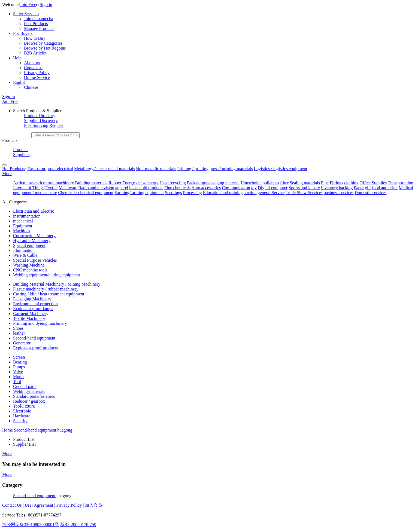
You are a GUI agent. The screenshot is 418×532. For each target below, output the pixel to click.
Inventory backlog (337, 188)
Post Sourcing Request (44, 125)
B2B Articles (35, 53)
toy (254, 188)
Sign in (46, 4)
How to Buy (35, 38)
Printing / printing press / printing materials (215, 169)
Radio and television (96, 188)
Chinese (31, 87)
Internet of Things (29, 188)
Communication (236, 188)
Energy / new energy (140, 183)
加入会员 (93, 505)
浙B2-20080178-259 (78, 525)
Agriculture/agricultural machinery (43, 183)
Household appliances (260, 183)
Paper (359, 188)
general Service (271, 193)
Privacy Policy (37, 73)
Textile (52, 188)
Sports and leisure (304, 188)
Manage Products (39, 28)
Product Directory (40, 116)
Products (21, 150)
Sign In (9, 97)
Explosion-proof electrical (50, 169)
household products (146, 188)
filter (284, 183)
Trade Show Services (304, 193)
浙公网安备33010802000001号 (31, 525)
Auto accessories (206, 188)
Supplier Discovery (41, 120)
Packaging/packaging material (213, 183)
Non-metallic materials (156, 169)
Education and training (223, 193)
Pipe (325, 183)
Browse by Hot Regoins (45, 48)
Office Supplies (373, 183)
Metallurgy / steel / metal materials (105, 169)
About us (32, 63)
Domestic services (371, 193)
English (20, 82)
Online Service (37, 77)
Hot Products (14, 169)
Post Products (36, 24)
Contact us (33, 68)
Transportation (401, 183)
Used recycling (173, 183)
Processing (192, 193)
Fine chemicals (177, 188)
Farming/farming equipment (139, 193)
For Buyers (23, 33)
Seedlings (173, 193)
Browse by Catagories (43, 43)
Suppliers (21, 155)
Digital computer (273, 188)
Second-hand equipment (35, 496)
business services (339, 193)
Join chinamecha (39, 19)
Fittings (336, 183)
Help (17, 58)
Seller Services (26, 14)
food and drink (385, 188)
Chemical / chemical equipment (86, 193)
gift (368, 188)
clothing (351, 183)
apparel (122, 188)
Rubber (115, 183)
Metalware (68, 188)
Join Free (28, 4)
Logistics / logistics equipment (281, 169)
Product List (24, 439)
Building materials (91, 183)
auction (250, 193)
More (7, 174)
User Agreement (39, 505)
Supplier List (24, 444)
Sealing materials (305, 183)
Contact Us (12, 505)
